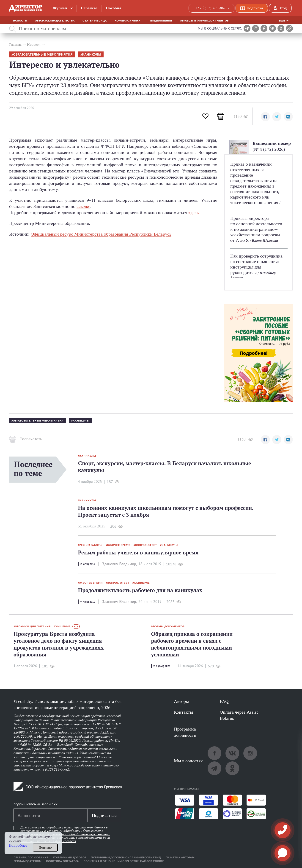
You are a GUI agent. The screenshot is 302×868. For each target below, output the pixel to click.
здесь (194, 212)
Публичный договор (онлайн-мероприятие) (126, 857)
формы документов (168, 626)
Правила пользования (31, 857)
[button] (265, 117)
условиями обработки (64, 831)
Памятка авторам (180, 857)
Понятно (45, 847)
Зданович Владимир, (120, 564)
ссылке (83, 206)
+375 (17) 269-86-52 (212, 8)
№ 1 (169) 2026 (161, 666)
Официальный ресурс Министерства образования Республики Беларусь (101, 234)
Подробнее (18, 845)
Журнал (60, 8)
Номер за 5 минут (128, 21)
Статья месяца (95, 21)
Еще (282, 21)
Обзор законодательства (55, 21)
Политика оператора (62, 861)
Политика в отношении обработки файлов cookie (124, 861)
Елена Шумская (265, 241)
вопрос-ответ (146, 545)
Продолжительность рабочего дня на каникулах (140, 590)
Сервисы (89, 8)
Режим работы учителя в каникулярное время (138, 552)
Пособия (114, 8)
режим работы (91, 545)
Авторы (181, 701)
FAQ (224, 701)
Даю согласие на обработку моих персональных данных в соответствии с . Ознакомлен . (65, 834)
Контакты (183, 712)
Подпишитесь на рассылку (36, 804)
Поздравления (161, 21)
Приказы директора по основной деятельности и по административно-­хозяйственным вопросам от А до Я (256, 229)
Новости (20, 21)
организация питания (33, 626)
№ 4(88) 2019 (87, 602)
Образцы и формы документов (204, 21)
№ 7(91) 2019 (87, 564)
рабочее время (119, 545)
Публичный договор (70, 857)
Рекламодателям (27, 861)
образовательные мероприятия (43, 55)
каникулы (92, 55)
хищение (63, 626)
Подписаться (104, 815)
